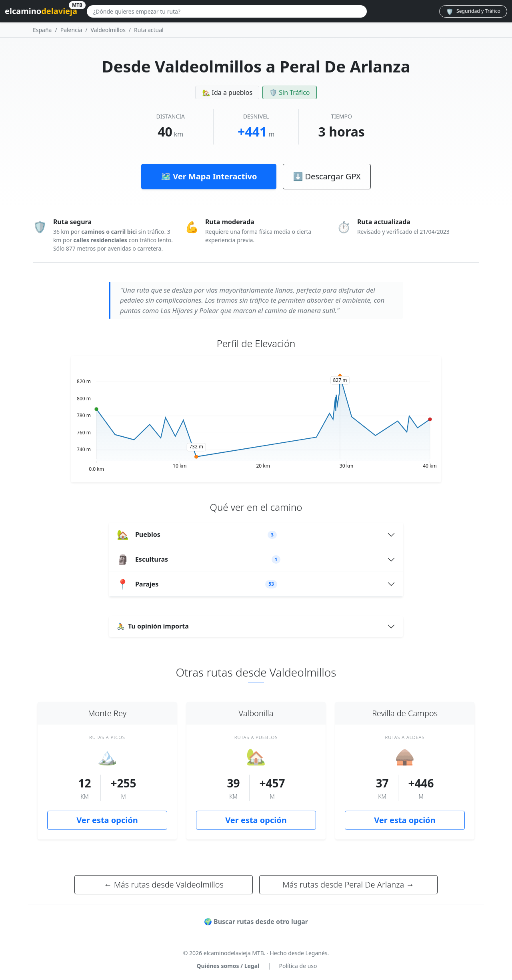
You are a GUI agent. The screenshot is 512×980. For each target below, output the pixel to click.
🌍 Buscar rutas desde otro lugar (256, 922)
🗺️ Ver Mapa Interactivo (209, 176)
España (42, 30)
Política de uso (298, 966)
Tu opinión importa (153, 626)
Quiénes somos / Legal (228, 966)
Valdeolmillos (108, 30)
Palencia (71, 30)
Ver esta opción (107, 820)
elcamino (41, 10)
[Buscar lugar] (227, 11)
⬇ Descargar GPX (327, 176)
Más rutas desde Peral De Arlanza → (348, 885)
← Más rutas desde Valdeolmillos (163, 885)
